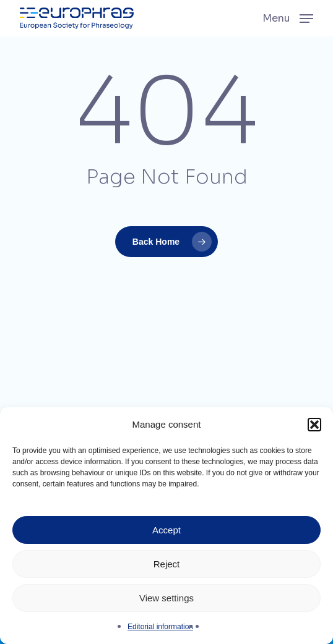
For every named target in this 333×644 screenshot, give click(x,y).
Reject (167, 564)
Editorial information (160, 627)
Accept (166, 530)
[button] (314, 425)
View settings (166, 598)
